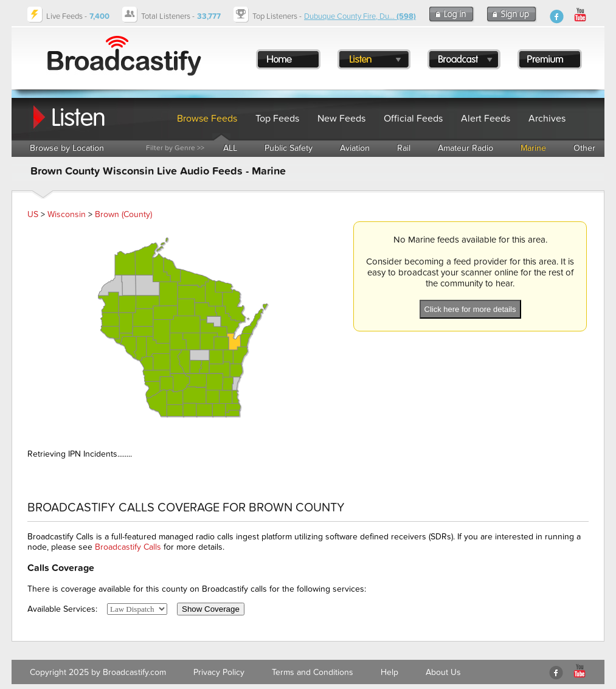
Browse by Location (67, 148)
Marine (533, 148)
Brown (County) (123, 214)
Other (584, 148)
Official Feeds (413, 119)
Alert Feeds (486, 119)
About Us (443, 672)
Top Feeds (277, 119)
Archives (547, 119)
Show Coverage (211, 609)
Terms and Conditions (313, 672)
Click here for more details (470, 309)
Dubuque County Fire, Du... (360, 16)
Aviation (355, 148)
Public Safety (289, 148)
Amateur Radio (465, 148)
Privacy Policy (219, 672)
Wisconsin (67, 214)
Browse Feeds (207, 119)
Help (389, 672)
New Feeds (341, 119)
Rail (404, 148)
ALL (230, 148)
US (33, 214)
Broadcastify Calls (128, 547)
